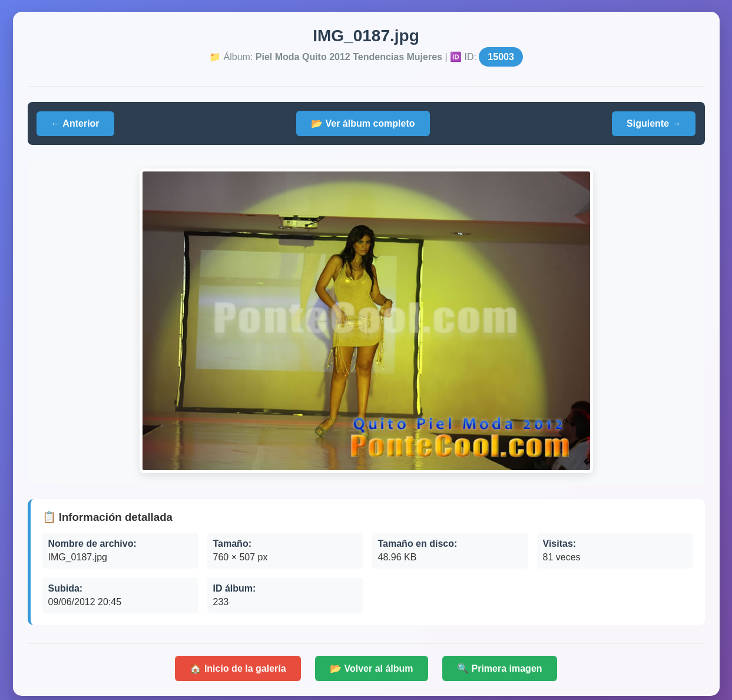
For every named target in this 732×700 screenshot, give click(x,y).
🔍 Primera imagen (500, 668)
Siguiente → (654, 123)
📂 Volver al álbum (372, 668)
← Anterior (75, 123)
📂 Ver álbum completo (363, 123)
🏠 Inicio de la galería (238, 668)
